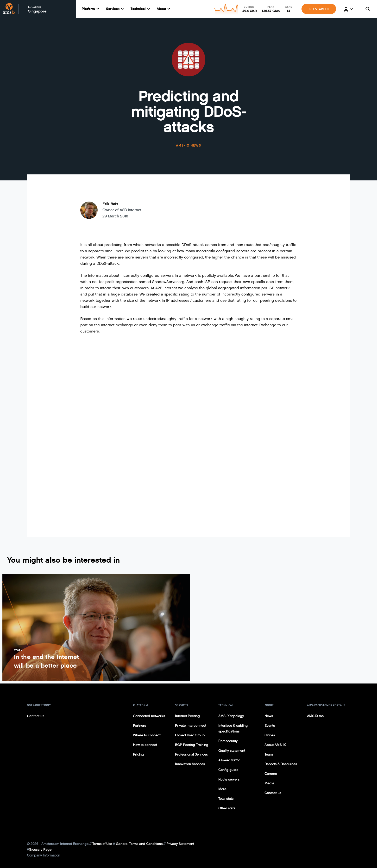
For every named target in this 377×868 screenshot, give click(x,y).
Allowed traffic (229, 760)
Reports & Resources (281, 764)
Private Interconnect (191, 726)
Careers (271, 774)
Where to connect (147, 735)
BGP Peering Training (192, 745)
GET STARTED (319, 9)
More (222, 789)
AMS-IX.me (315, 716)
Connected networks (149, 716)
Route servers (229, 779)
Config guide (228, 770)
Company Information (44, 855)
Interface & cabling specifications (233, 729)
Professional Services (191, 754)
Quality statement (232, 751)
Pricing (138, 754)
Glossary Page (40, 850)
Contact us (36, 716)
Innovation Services (190, 764)
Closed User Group (190, 735)
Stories (270, 735)
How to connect (145, 745)
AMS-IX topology (231, 716)
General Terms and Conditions (139, 844)
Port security (228, 741)
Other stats (227, 808)
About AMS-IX (275, 745)
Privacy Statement (180, 844)
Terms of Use (102, 844)
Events (270, 726)
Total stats (226, 799)
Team (269, 754)
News (269, 716)
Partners (139, 726)
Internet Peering (187, 716)
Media (269, 783)
